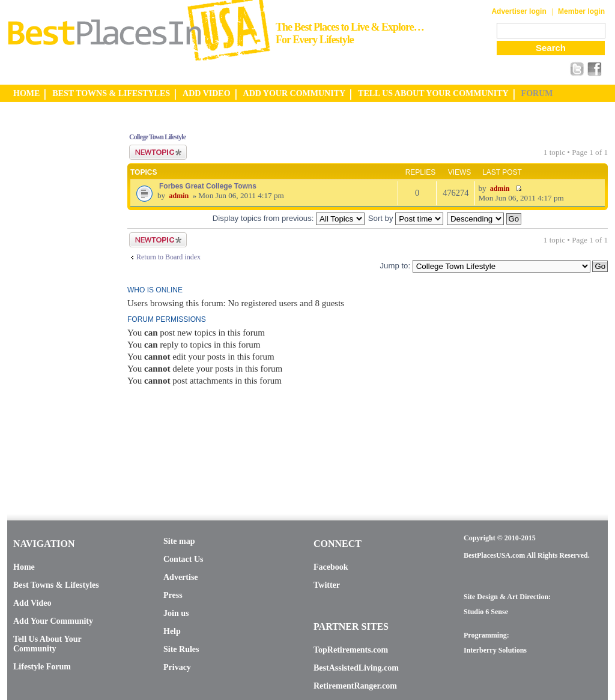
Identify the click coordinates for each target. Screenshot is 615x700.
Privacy (177, 667)
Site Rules (181, 649)
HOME (26, 93)
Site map (179, 541)
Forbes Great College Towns (208, 186)
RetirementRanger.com (355, 686)
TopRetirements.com (351, 650)
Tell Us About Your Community (47, 644)
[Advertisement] (55, 302)
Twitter (327, 585)
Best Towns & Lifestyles (56, 585)
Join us (176, 613)
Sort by (406, 218)
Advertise (181, 577)
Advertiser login (519, 11)
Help (172, 631)
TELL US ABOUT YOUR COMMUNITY (433, 93)
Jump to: (395, 266)
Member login (581, 11)
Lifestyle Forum (42, 667)
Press (173, 595)
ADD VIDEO (206, 93)
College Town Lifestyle (157, 137)
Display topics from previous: (289, 218)
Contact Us (183, 559)
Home (24, 567)
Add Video (32, 603)
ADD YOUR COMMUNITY (295, 93)
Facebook (331, 567)
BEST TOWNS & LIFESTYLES (111, 93)
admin (179, 196)
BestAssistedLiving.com (356, 668)
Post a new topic (158, 152)
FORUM (537, 93)
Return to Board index (168, 257)
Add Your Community (53, 621)
